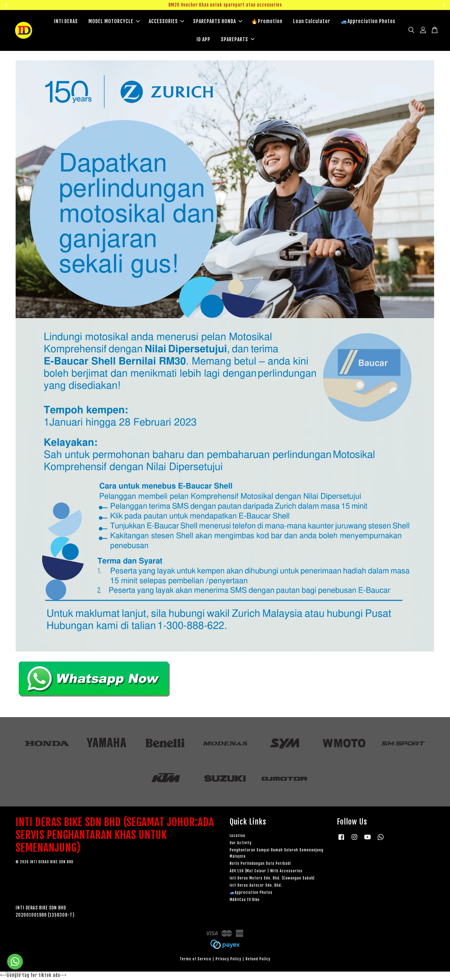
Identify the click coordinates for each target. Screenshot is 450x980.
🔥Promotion (267, 22)
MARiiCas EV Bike (245, 901)
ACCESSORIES (166, 22)
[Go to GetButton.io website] (15, 974)
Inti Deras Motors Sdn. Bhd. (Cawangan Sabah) (272, 879)
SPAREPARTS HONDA (218, 22)
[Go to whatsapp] (15, 962)
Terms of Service (195, 960)
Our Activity (241, 844)
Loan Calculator (312, 22)
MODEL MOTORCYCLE (114, 22)
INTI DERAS (66, 22)
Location (237, 837)
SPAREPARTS (238, 40)
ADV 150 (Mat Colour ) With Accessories (266, 872)
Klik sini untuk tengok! (396, 5)
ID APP (203, 40)
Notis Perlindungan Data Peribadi (260, 864)
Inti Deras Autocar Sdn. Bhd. (256, 886)
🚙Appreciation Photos (368, 22)
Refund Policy (258, 960)
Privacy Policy (228, 960)
